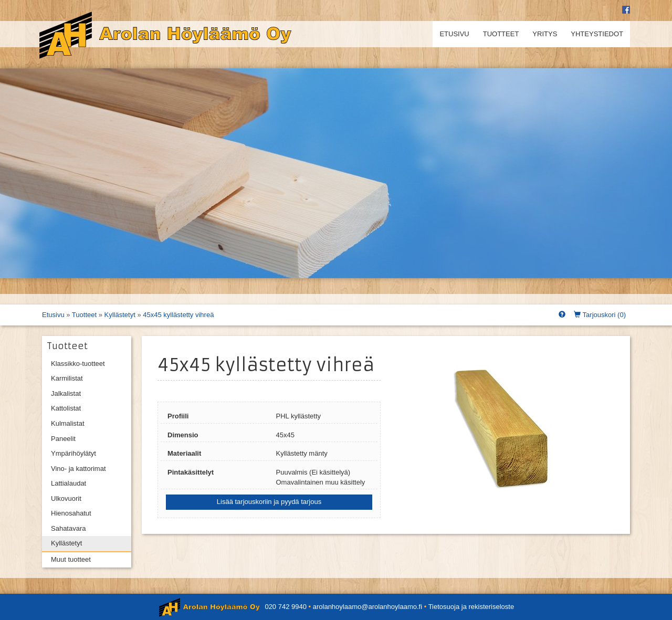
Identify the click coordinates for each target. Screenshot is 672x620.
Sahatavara (69, 528)
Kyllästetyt (120, 315)
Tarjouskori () (600, 315)
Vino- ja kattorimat (78, 469)
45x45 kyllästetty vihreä (178, 315)
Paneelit (63, 439)
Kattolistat (66, 408)
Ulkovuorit (66, 498)
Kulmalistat (68, 423)
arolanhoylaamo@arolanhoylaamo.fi (367, 607)
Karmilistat (67, 378)
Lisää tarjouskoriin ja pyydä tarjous (269, 502)
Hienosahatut (71, 513)
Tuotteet (501, 34)
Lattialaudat (69, 483)
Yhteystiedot (597, 34)
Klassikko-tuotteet (78, 364)
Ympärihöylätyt (73, 453)
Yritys (545, 34)
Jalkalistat (66, 393)
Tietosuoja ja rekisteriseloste (471, 607)
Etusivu (454, 34)
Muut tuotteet (71, 559)
